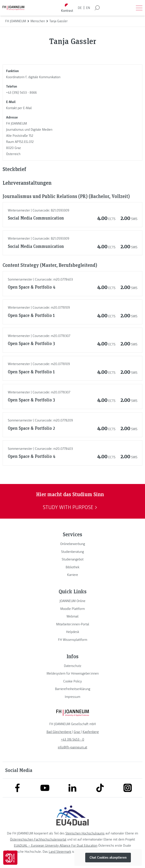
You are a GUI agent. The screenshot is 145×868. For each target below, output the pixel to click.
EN (88, 8)
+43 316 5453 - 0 (72, 739)
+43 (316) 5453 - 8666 (21, 93)
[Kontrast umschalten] (67, 8)
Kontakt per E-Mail (19, 108)
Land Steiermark (60, 852)
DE (80, 8)
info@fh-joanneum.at (72, 747)
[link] (72, 544)
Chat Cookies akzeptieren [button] (108, 858)
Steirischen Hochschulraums (85, 833)
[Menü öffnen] (139, 8)
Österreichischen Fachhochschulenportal (38, 839)
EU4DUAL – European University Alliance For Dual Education (56, 846)
